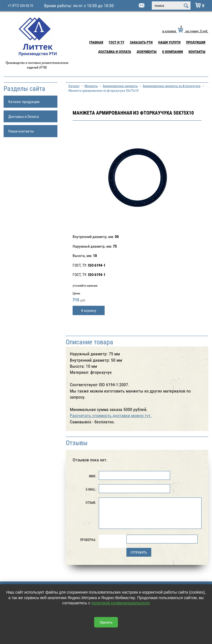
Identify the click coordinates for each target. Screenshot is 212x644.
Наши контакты (21, 131)
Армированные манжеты (120, 86)
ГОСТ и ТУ (116, 42)
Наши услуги (169, 42)
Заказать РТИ (141, 42)
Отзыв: (91, 502)
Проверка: (88, 540)
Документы (147, 52)
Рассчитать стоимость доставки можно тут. (111, 415)
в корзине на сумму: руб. (185, 31)
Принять (106, 622)
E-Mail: (91, 489)
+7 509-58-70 (20, 5)
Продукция (196, 42)
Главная (96, 42)
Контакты (197, 52)
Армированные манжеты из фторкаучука (172, 86)
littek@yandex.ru (135, 6)
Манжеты (91, 86)
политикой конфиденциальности (121, 603)
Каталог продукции (24, 102)
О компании (173, 52)
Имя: (92, 476)
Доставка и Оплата (115, 52)
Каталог (74, 86)
